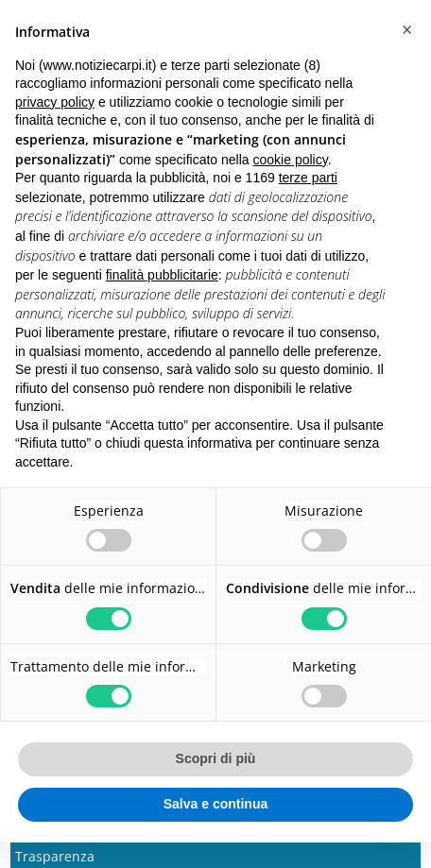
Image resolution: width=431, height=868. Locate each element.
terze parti (308, 178)
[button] (406, 30)
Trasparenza (55, 856)
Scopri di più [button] (216, 758)
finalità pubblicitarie (162, 275)
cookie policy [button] (291, 160)
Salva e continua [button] (215, 804)
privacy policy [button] (55, 102)
